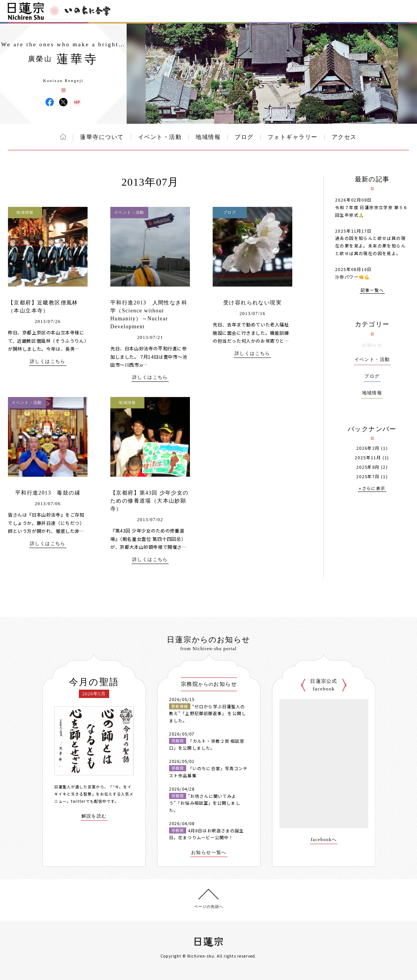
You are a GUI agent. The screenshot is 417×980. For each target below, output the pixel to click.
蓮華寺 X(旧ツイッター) (63, 102)
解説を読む (94, 816)
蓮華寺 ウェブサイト (77, 102)
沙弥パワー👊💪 (353, 277)
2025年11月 (368, 458)
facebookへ (324, 840)
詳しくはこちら (48, 362)
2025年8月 (368, 467)
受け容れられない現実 (252, 303)
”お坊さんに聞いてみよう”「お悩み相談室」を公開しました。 (205, 803)
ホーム (63, 137)
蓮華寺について (102, 137)
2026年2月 (368, 448)
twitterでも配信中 (89, 801)
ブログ (244, 137)
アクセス (344, 137)
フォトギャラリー (293, 137)
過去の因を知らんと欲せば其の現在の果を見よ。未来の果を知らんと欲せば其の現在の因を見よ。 (370, 246)
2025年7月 (368, 477)
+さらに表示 (372, 489)
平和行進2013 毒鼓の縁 (48, 493)
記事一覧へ (372, 291)
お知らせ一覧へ (209, 853)
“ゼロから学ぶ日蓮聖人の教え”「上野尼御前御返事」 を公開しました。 (208, 713)
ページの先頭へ (209, 907)
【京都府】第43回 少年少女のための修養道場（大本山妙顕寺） (150, 501)
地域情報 (208, 137)
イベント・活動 (160, 137)
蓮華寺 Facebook (50, 102)
